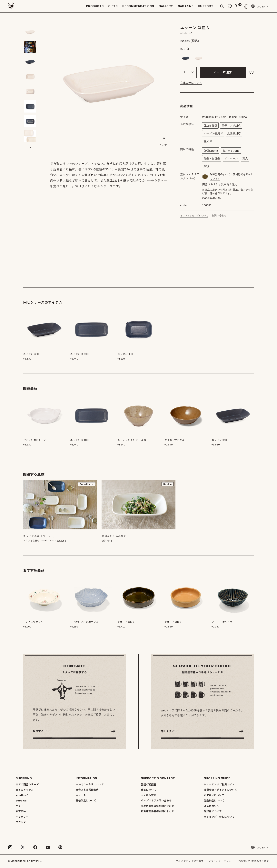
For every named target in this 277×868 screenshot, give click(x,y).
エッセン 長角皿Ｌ (81, 440)
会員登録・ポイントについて (220, 790)
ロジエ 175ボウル (33, 622)
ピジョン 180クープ (35, 440)
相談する (38, 731)
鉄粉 (206, 166)
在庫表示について (191, 83)
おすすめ (21, 811)
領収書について (213, 811)
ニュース (81, 795)
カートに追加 (223, 72)
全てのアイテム (25, 790)
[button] (30, 147)
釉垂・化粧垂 (212, 159)
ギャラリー (22, 817)
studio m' (22, 795)
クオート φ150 (173, 622)
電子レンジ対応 (231, 126)
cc (243, 117)
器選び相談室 (149, 785)
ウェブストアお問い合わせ (156, 801)
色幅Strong (211, 151)
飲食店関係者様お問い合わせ (158, 811)
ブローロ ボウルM (222, 622)
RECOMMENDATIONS (138, 6)
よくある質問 (149, 795)
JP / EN (258, 6)
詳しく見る (168, 731)
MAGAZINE (186, 6)
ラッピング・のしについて (219, 817)
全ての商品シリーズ (27, 785)
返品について (212, 806)
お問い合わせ (219, 216)
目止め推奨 (210, 126)
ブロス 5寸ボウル (174, 440)
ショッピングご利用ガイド (219, 785)
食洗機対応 (234, 134)
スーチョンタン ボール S (132, 440)
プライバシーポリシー (221, 861)
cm (208, 117)
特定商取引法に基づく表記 (254, 861)
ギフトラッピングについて (194, 216)
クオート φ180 (126, 622)
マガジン (21, 822)
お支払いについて (214, 795)
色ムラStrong (231, 151)
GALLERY (166, 6)
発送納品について (214, 801)
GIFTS (113, 6)
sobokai (21, 801)
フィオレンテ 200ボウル (84, 622)
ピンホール (231, 159)
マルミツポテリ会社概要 (190, 861)
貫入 (245, 159)
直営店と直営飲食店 (87, 790)
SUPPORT (206, 6)
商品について (149, 790)
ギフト (20, 806)
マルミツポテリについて (90, 785)
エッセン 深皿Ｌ (221, 440)
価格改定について (86, 801)
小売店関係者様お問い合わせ (158, 806)
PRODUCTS (95, 6)
